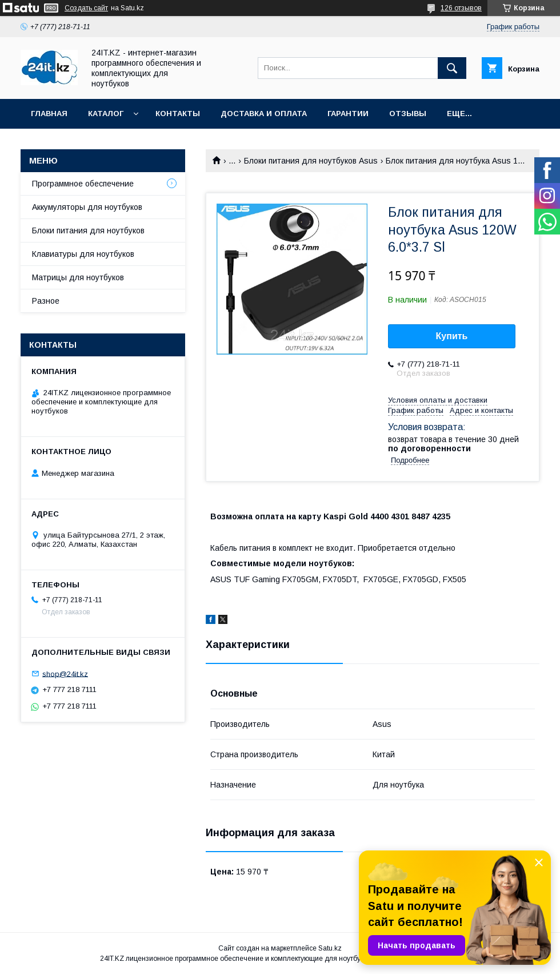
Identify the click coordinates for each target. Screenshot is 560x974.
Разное (46, 301)
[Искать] (452, 68)
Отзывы (408, 114)
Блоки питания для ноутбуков (88, 230)
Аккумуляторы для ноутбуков (87, 207)
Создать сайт (86, 8)
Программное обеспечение (83, 184)
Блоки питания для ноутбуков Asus (311, 161)
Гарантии (348, 114)
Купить (452, 336)
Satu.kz (330, 948)
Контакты (178, 114)
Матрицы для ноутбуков (78, 277)
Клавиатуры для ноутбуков (83, 254)
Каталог (106, 114)
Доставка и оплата (264, 114)
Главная (49, 114)
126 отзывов (461, 8)
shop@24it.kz (65, 673)
